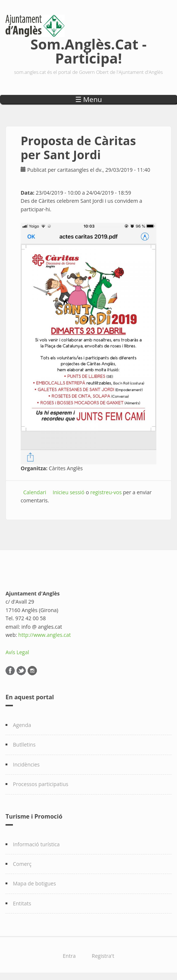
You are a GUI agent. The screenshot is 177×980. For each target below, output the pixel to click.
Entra (69, 956)
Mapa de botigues (34, 883)
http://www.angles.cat (45, 635)
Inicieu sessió (69, 492)
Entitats (22, 903)
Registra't (103, 956)
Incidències (26, 764)
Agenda (22, 725)
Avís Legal (17, 652)
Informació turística (36, 844)
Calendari (35, 492)
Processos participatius (41, 784)
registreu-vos (106, 492)
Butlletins (24, 745)
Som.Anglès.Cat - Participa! (89, 50)
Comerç (22, 864)
